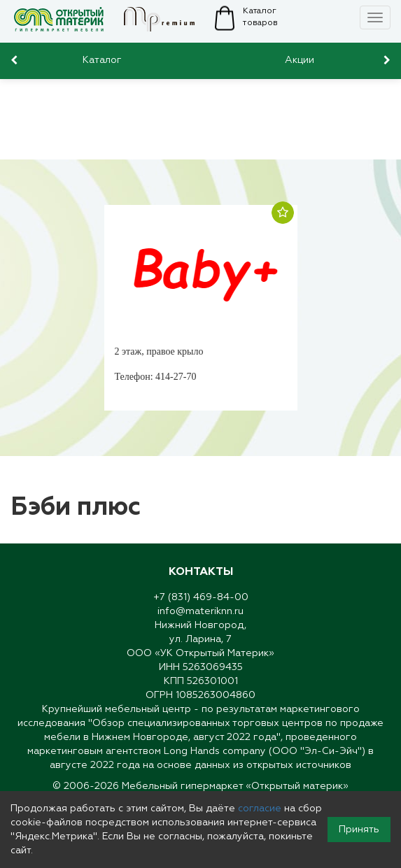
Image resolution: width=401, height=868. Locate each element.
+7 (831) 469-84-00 (201, 597)
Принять (359, 830)
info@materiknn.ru (200, 611)
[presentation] (16, 60)
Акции (300, 60)
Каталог (102, 60)
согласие (260, 809)
